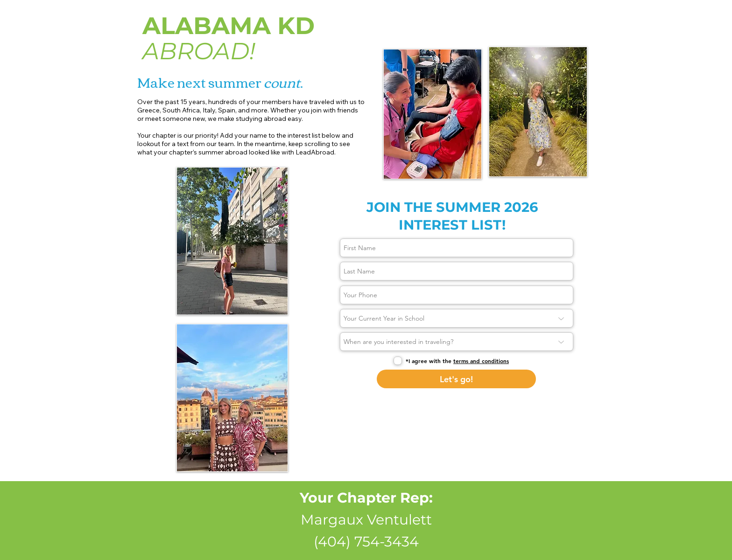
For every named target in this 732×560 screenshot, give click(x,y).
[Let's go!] (456, 379)
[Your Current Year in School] (457, 318)
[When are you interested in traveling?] (457, 342)
